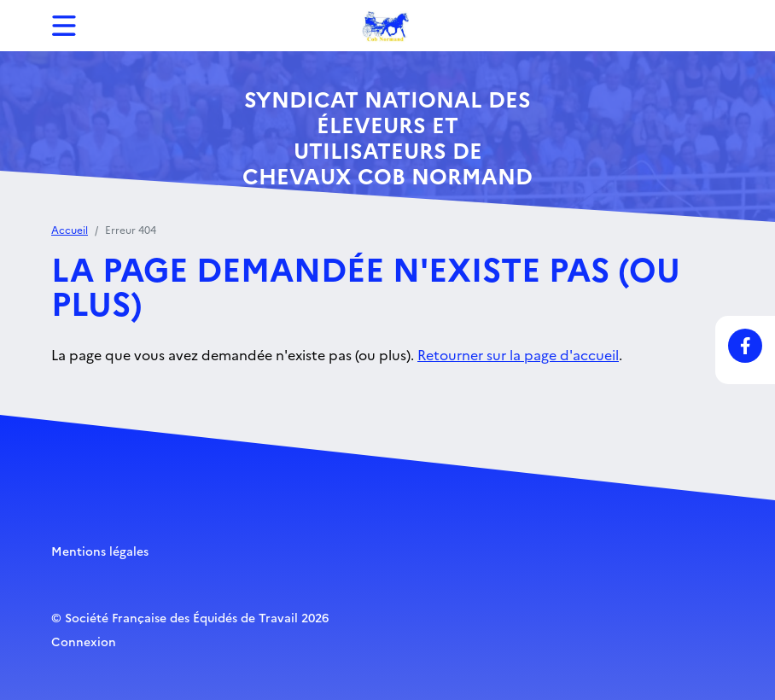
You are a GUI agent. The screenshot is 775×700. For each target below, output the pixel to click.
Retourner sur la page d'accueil (518, 354)
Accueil (70, 229)
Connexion (84, 641)
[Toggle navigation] (64, 26)
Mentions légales (100, 551)
